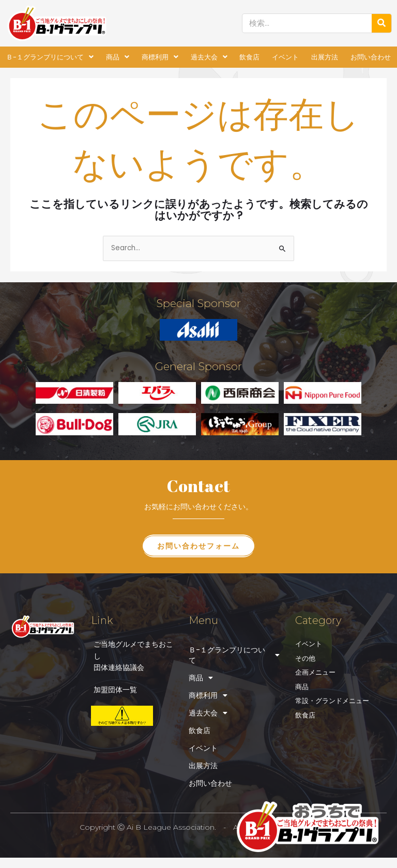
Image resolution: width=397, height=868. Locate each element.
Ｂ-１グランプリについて (50, 57)
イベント (285, 57)
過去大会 (209, 57)
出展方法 (325, 57)
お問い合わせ (371, 57)
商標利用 (160, 57)
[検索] (381, 23)
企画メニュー (315, 672)
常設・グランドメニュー (332, 701)
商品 (118, 57)
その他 (305, 658)
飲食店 (249, 57)
